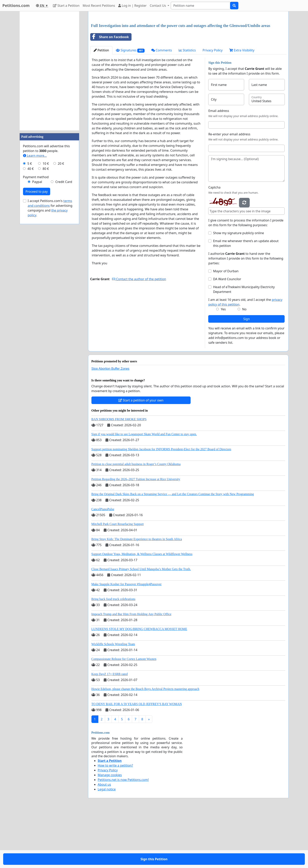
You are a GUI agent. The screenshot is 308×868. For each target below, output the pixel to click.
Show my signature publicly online (238, 289)
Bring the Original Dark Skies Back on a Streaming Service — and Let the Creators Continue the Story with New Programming (173, 550)
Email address (219, 166)
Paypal (37, 182)
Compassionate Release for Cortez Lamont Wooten (124, 715)
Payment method (36, 177)
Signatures (130, 106)
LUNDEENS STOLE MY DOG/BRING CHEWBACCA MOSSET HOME (139, 685)
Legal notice (107, 845)
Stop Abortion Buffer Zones (110, 424)
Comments (162, 106)
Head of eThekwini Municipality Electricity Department (244, 345)
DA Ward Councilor (227, 335)
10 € (46, 164)
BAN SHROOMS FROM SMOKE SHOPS (119, 475)
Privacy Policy (213, 106)
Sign (247, 374)
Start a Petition (66, 6)
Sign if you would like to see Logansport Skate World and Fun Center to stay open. (144, 490)
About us (104, 840)
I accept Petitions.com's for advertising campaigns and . (50, 208)
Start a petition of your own (141, 456)
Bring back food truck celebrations (113, 655)
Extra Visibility (242, 106)
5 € (30, 164)
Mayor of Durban (226, 327)
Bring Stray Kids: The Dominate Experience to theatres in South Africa (137, 595)
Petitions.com (16, 5)
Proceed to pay (37, 191)
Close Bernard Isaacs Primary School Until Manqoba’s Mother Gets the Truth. (141, 625)
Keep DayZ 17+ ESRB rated (110, 730)
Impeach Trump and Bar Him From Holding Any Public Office (131, 670)
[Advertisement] (188, 45)
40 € (31, 169)
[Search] (201, 6)
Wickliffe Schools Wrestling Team (113, 700)
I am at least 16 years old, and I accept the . (245, 358)
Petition (101, 106)
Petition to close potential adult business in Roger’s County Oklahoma (136, 520)
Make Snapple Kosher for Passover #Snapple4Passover (127, 640)
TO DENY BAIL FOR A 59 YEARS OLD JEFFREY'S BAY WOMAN (137, 760)
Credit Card (64, 182)
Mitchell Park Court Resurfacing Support (118, 580)
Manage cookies (110, 830)
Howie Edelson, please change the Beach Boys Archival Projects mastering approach (145, 744)
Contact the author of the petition (139, 335)
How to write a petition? (115, 821)
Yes (223, 365)
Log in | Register (132, 6)
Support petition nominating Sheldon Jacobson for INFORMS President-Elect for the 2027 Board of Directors (161, 505)
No (244, 365)
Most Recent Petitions (99, 6)
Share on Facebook (110, 92)
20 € (61, 164)
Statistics (187, 106)
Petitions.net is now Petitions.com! (123, 835)
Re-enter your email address (229, 190)
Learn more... (35, 156)
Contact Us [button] (158, 6)
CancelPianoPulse (103, 565)
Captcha (214, 243)
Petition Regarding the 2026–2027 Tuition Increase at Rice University (136, 535)
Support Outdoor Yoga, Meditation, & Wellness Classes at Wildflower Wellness (142, 610)
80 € (46, 169)
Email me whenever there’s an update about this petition (246, 299)
